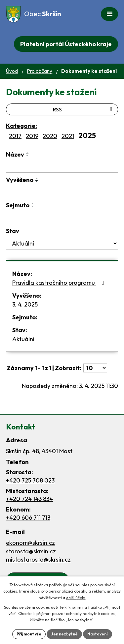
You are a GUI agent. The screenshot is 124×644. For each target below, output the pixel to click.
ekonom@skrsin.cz (30, 543)
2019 (32, 136)
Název (15, 154)
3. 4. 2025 (25, 304)
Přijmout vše (29, 634)
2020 (50, 136)
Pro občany (40, 71)
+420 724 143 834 (29, 499)
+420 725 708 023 (30, 480)
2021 (68, 136)
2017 (15, 136)
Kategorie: (21, 126)
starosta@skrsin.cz (31, 551)
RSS (84, 109)
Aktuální (23, 339)
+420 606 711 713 (28, 518)
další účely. (76, 598)
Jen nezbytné (64, 634)
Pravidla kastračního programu (60, 283)
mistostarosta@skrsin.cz (38, 559)
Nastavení (98, 634)
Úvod (12, 71)
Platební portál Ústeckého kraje (66, 44)
